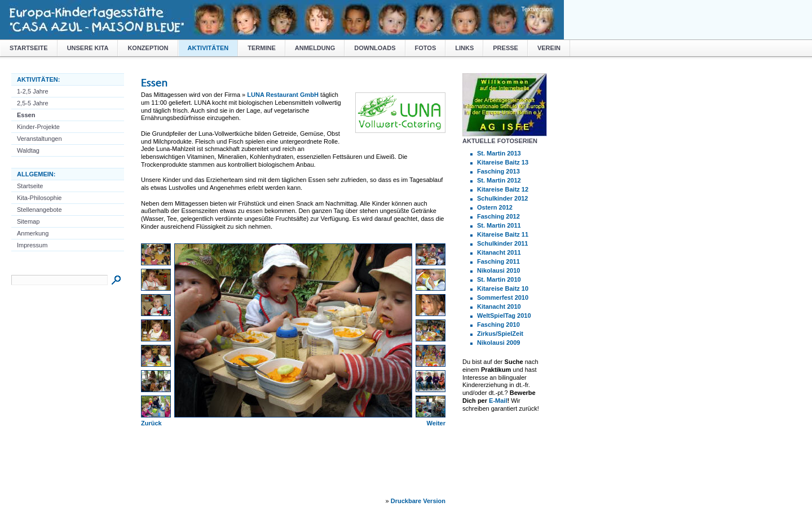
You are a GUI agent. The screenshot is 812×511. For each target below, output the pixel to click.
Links (464, 48)
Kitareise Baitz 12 (503, 189)
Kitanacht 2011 (499, 252)
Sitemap (28, 221)
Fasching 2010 (498, 325)
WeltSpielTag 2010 (504, 316)
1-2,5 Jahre (33, 91)
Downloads (375, 48)
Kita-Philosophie (39, 198)
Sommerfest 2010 (503, 297)
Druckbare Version (418, 501)
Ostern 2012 (495, 207)
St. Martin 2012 (499, 180)
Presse (506, 48)
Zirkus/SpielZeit (500, 334)
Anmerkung (33, 233)
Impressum (32, 245)
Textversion (537, 9)
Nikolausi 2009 (498, 343)
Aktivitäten (208, 48)
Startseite (29, 48)
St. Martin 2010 (499, 279)
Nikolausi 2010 (498, 270)
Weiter (436, 423)
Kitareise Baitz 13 (503, 162)
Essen (26, 115)
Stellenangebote (39, 210)
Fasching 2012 (498, 216)
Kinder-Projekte (38, 127)
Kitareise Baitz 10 (503, 288)
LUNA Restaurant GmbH (283, 95)
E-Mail (498, 401)
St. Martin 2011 (499, 225)
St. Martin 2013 (499, 153)
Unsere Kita (88, 48)
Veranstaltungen (39, 139)
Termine (262, 48)
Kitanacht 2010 (499, 306)
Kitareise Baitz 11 (503, 234)
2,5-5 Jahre (33, 103)
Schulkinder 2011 (503, 243)
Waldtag (28, 150)
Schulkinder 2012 (503, 198)
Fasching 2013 (498, 171)
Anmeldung (315, 48)
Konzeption (148, 48)
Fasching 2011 (498, 261)
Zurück (151, 423)
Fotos (426, 48)
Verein (549, 48)
